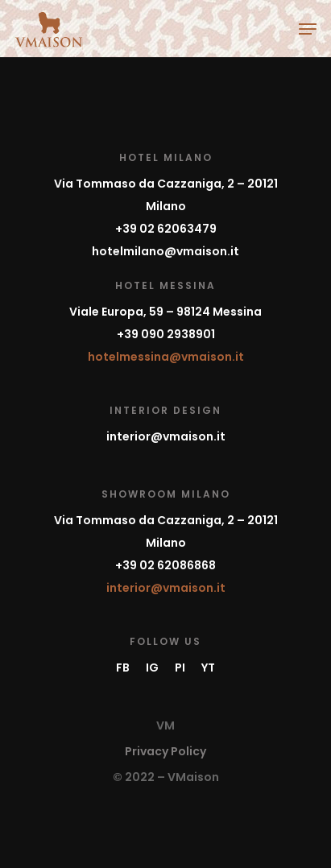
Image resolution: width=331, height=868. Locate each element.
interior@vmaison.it (166, 436)
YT (208, 668)
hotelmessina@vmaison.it (166, 357)
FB (123, 668)
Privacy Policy (165, 751)
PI (180, 668)
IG (152, 668)
